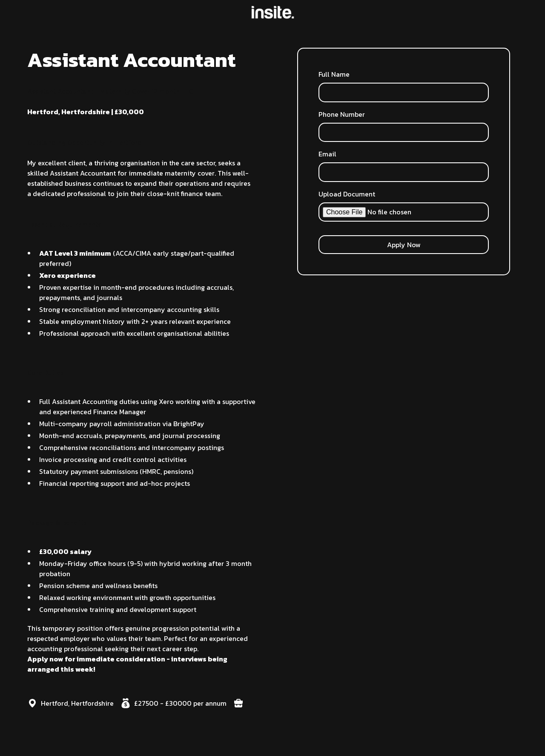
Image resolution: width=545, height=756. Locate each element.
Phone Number (342, 114)
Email (327, 154)
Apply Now (404, 245)
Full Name (334, 74)
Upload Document (347, 194)
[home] (273, 12)
